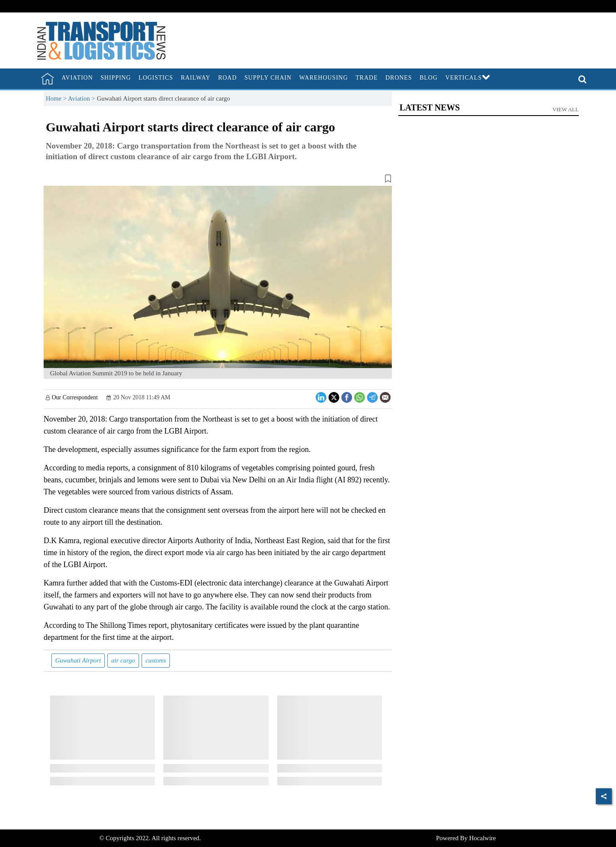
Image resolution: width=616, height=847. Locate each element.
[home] (47, 79)
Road (228, 78)
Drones (399, 78)
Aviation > (82, 98)
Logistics (156, 78)
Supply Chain (268, 78)
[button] (218, 180)
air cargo (123, 660)
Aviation (77, 78)
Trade (367, 78)
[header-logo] (101, 40)
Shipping (116, 78)
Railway (196, 78)
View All (566, 109)
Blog (429, 78)
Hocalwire (483, 838)
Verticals (468, 78)
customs (156, 660)
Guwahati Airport (78, 660)
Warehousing (324, 78)
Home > (57, 98)
